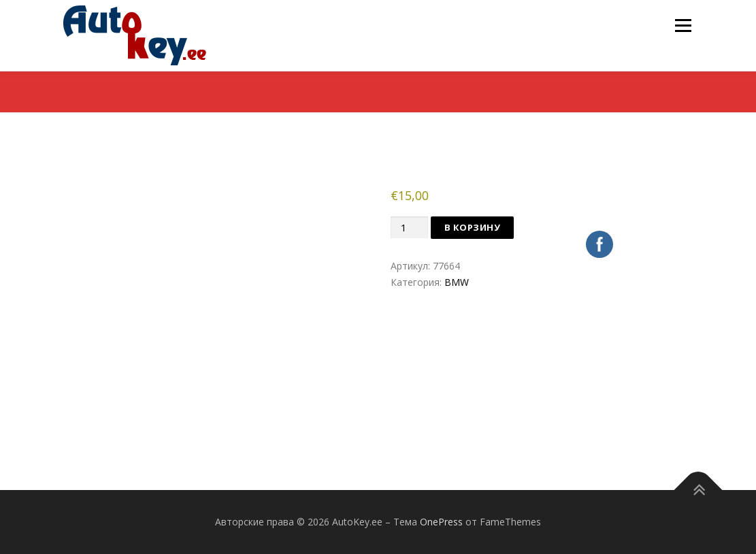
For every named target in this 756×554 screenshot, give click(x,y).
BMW (457, 282)
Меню (683, 26)
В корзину (473, 227)
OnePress (441, 522)
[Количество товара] (409, 228)
